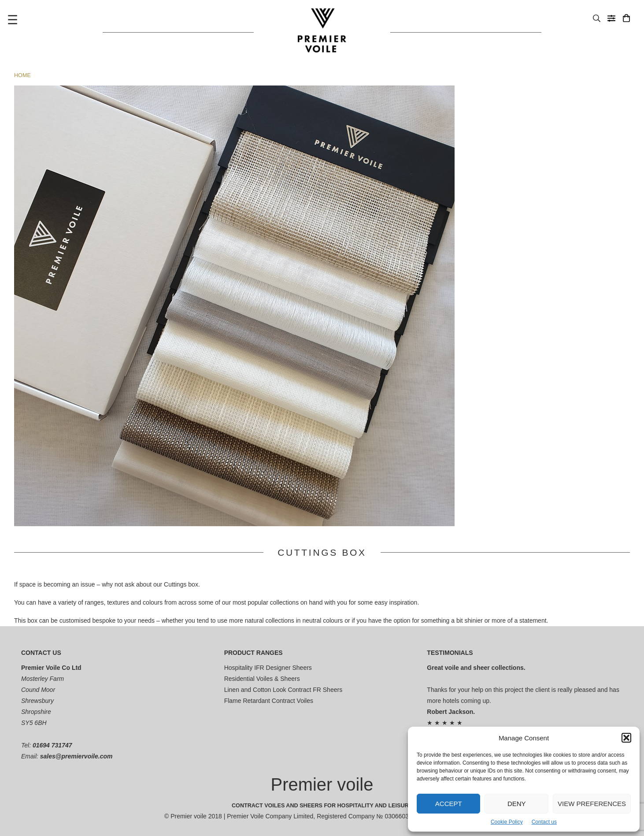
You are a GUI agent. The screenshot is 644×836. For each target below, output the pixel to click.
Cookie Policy (507, 822)
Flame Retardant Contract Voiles (269, 701)
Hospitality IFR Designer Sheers (268, 668)
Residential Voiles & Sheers (262, 679)
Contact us (544, 822)
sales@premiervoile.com (76, 756)
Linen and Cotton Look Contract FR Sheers (283, 690)
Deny (517, 804)
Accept (449, 804)
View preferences (592, 804)
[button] (626, 738)
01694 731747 (52, 745)
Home (22, 75)
